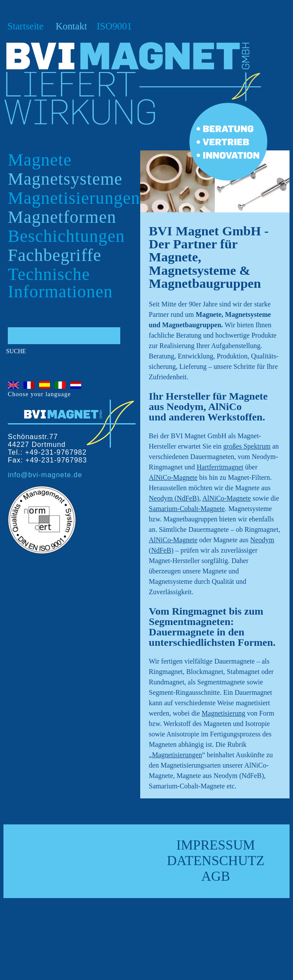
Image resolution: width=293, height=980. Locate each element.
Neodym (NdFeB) (174, 498)
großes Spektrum (247, 446)
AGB (216, 876)
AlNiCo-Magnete (173, 477)
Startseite (25, 26)
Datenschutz (216, 861)
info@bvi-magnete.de (45, 475)
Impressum (216, 845)
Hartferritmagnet (220, 467)
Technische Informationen (60, 283)
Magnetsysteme (65, 179)
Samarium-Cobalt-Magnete (187, 509)
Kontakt (71, 26)
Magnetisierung (224, 713)
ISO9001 (114, 26)
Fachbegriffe (55, 255)
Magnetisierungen (74, 198)
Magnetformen (62, 217)
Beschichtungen (66, 236)
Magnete (40, 160)
